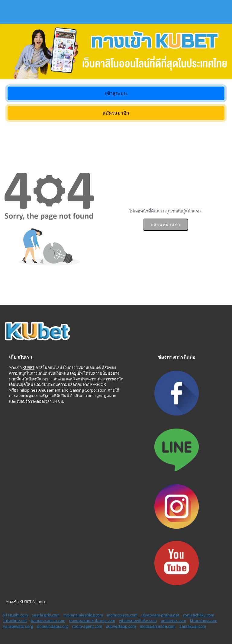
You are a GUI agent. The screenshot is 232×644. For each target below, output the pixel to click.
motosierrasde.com (158, 626)
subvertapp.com (121, 626)
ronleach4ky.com (199, 615)
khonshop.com (204, 620)
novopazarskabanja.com (92, 620)
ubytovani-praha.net (160, 615)
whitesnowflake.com (138, 620)
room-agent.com (87, 626)
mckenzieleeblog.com (83, 615)
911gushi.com (15, 615)
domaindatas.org (53, 626)
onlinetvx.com (173, 620)
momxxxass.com (122, 615)
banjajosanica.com (48, 620)
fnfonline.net (15, 620)
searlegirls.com (46, 615)
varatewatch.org (18, 626)
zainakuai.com (193, 626)
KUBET (29, 367)
